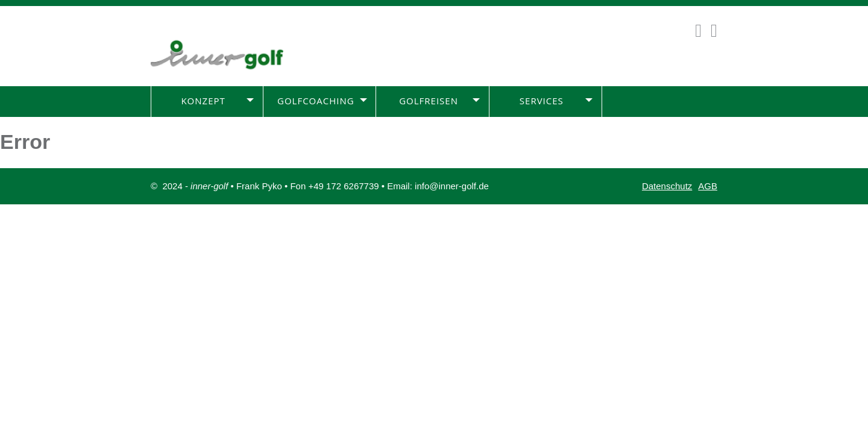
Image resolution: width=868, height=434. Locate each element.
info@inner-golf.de (452, 186)
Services (542, 101)
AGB (708, 186)
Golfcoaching (316, 101)
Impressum (695, 222)
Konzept (203, 101)
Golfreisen (429, 101)
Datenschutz (667, 186)
